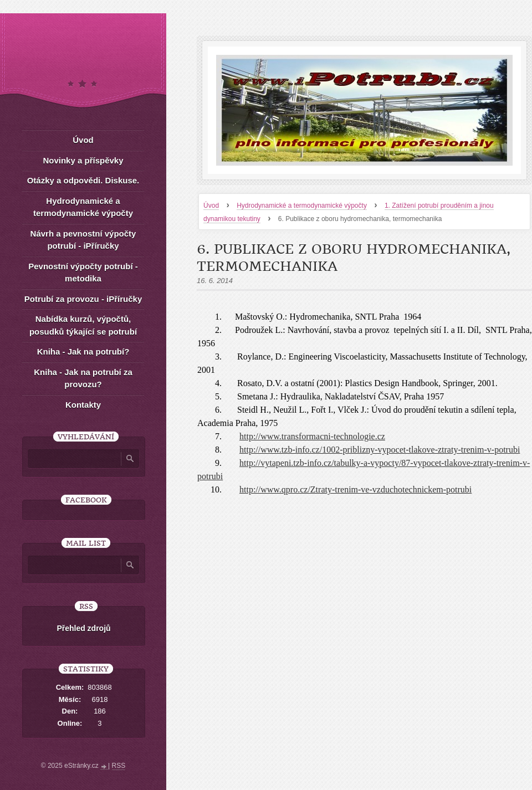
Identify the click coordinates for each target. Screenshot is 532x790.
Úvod (211, 206)
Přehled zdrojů (83, 628)
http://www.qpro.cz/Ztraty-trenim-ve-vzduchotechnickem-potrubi (355, 489)
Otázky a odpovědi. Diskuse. (83, 180)
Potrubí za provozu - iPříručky (83, 299)
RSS (119, 766)
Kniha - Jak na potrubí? (83, 352)
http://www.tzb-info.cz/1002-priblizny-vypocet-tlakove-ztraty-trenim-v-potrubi (380, 450)
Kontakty (83, 405)
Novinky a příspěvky (83, 160)
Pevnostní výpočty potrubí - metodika (83, 273)
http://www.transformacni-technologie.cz (312, 436)
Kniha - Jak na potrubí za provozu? (83, 378)
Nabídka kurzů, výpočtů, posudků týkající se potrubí (83, 325)
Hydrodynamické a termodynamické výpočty (302, 206)
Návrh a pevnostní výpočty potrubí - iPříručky (83, 240)
